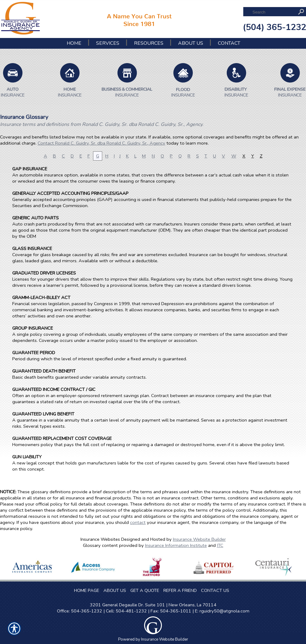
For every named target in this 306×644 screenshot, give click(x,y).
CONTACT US (215, 590)
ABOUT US (115, 590)
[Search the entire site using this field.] (273, 12)
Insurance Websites (100, 539)
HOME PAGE (87, 590)
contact (138, 522)
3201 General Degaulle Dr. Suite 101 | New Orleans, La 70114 (153, 605)
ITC (220, 545)
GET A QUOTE (145, 590)
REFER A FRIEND (180, 590)
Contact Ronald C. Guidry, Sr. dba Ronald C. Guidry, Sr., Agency (101, 143)
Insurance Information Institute (176, 545)
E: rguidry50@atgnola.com (222, 611)
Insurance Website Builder (199, 539)
